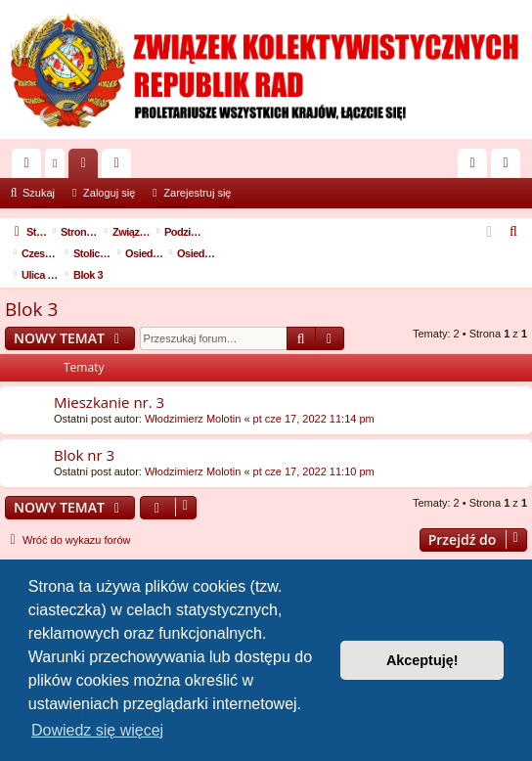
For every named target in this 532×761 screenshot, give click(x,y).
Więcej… (30, 167)
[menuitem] (514, 232)
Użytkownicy (120, 167)
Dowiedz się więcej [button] (97, 730)
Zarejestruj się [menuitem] (510, 167)
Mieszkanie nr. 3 (109, 380)
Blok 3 (31, 288)
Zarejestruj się (197, 193)
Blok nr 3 (84, 433)
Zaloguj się (109, 193)
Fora (87, 167)
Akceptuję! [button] (422, 660)
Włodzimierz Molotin (193, 397)
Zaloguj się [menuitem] (477, 167)
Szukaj (39, 193)
